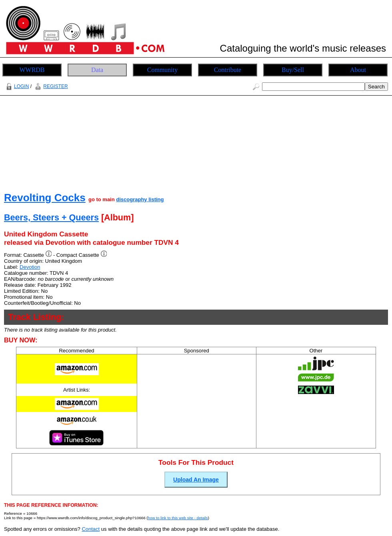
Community (162, 70)
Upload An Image (196, 480)
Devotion (30, 267)
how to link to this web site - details (178, 518)
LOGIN (16, 86)
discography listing (140, 199)
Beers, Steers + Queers (51, 217)
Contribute (228, 70)
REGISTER (50, 86)
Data (97, 70)
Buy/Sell (293, 70)
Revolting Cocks (45, 198)
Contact (91, 529)
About (358, 70)
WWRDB (32, 70)
